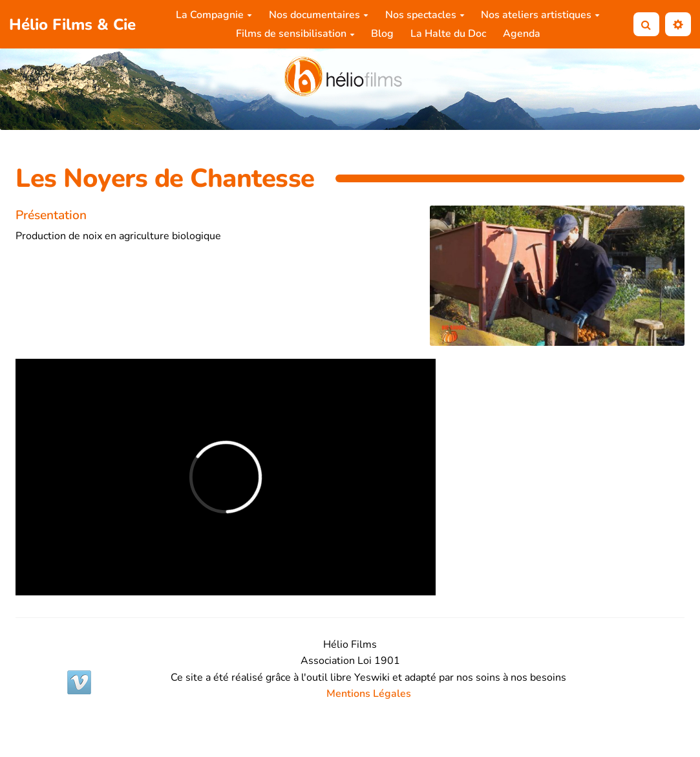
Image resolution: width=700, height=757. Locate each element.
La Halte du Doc (448, 34)
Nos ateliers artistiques (540, 15)
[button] (678, 24)
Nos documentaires (319, 15)
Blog (382, 34)
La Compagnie (214, 15)
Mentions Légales (369, 694)
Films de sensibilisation (295, 34)
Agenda (522, 34)
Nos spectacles (425, 15)
